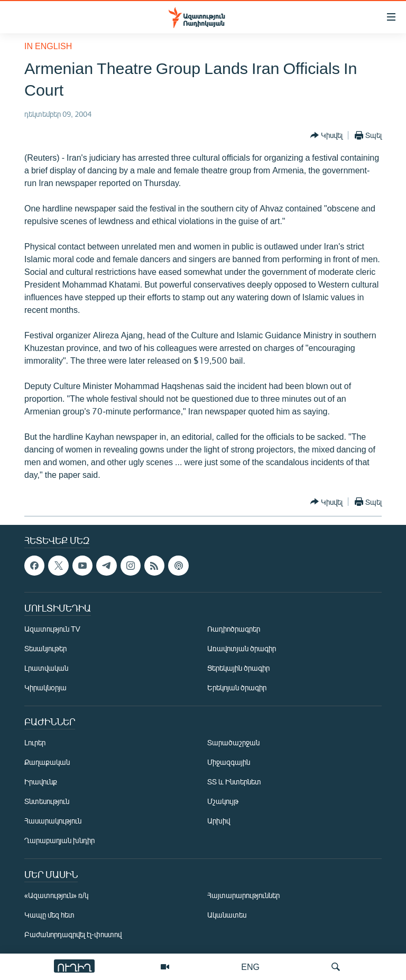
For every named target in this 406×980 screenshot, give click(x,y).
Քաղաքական (47, 762)
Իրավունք (41, 782)
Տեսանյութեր (45, 648)
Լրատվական (46, 668)
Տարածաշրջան (233, 742)
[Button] (326, 135)
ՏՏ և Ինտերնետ (234, 782)
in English (48, 46)
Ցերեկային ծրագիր (238, 668)
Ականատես (227, 915)
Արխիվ (219, 821)
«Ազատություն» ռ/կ (56, 895)
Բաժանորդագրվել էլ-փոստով (73, 934)
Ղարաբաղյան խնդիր (59, 840)
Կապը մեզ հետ (49, 915)
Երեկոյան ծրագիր (237, 687)
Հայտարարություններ (243, 895)
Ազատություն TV (52, 629)
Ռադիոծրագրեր (234, 629)
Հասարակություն (53, 821)
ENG (250, 967)
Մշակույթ (223, 801)
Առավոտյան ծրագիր (242, 648)
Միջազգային (229, 762)
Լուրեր (35, 742)
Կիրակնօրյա (45, 687)
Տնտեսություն (47, 801)
